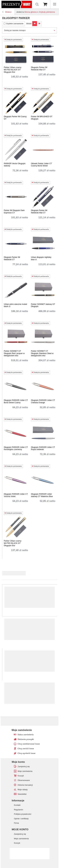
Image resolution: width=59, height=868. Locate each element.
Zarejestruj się (24, 766)
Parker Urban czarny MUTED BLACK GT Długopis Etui (13, 70)
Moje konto (18, 762)
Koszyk (21, 776)
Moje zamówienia (25, 771)
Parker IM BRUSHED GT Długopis (42, 118)
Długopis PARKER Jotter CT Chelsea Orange (43, 401)
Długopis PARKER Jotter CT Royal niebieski (43, 448)
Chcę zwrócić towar (26, 749)
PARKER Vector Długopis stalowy (15, 165)
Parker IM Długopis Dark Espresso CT (14, 211)
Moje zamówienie (22, 730)
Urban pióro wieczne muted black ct (15, 305)
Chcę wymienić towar (26, 753)
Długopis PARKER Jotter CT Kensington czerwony (16, 448)
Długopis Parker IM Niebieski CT (12, 258)
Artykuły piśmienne (47, 12)
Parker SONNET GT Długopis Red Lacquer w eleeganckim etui (14, 353)
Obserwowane (24, 780)
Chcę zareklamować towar (29, 744)
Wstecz (7, 12)
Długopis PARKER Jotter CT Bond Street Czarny (16, 401)
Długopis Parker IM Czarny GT (15, 118)
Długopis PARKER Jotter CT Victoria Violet (16, 495)
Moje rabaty (23, 790)
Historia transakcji (25, 785)
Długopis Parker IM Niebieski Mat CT (39, 68)
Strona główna (31, 12)
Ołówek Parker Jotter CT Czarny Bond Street (41, 165)
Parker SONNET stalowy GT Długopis (43, 305)
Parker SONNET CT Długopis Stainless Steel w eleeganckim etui (42, 353)
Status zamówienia (25, 735)
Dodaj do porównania (13, 39)
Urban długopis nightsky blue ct (41, 258)
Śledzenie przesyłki (26, 739)
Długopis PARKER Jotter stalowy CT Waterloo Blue (42, 495)
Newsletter (22, 794)
